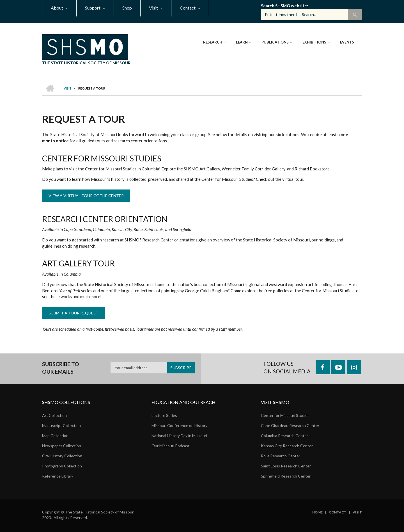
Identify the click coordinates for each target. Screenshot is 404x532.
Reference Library (58, 476)
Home (317, 512)
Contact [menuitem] (188, 8)
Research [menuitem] (213, 42)
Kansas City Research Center (287, 446)
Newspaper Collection (62, 446)
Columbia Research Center (284, 436)
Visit (357, 512)
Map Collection (55, 436)
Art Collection (54, 415)
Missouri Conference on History (179, 425)
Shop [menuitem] (127, 8)
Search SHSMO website (284, 6)
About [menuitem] (57, 8)
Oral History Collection (62, 456)
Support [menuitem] (93, 8)
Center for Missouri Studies (285, 415)
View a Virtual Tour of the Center (86, 196)
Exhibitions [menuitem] (314, 42)
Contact (338, 512)
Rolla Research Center (281, 456)
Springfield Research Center (286, 476)
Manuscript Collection (61, 425)
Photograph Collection (62, 466)
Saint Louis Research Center (286, 466)
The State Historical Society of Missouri (87, 63)
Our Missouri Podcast (171, 446)
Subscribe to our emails (61, 368)
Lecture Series (164, 415)
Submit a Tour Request (74, 313)
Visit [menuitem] (153, 8)
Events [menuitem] (347, 42)
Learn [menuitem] (242, 42)
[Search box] (311, 15)
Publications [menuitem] (275, 42)
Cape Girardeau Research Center (290, 425)
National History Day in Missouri (179, 436)
